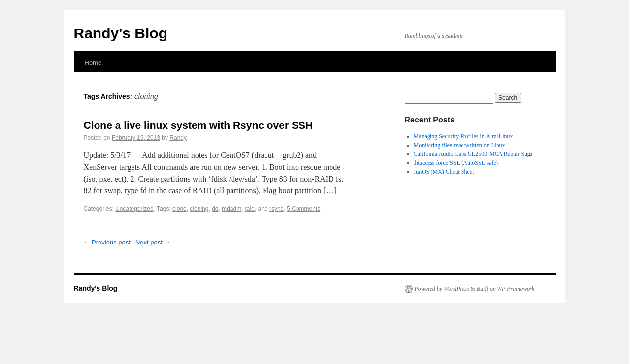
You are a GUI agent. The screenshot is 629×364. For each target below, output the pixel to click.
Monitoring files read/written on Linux (460, 145)
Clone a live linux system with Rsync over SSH (199, 125)
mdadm (232, 209)
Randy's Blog (121, 33)
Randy (178, 138)
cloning (199, 209)
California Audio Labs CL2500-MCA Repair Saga (473, 154)
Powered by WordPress (442, 289)
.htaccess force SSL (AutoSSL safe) (456, 163)
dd (215, 209)
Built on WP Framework (506, 289)
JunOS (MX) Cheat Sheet (444, 172)
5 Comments (303, 209)
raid (250, 209)
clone (180, 209)
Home (93, 63)
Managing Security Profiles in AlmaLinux (463, 136)
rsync (277, 209)
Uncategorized (134, 209)
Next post (153, 242)
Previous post (107, 242)
